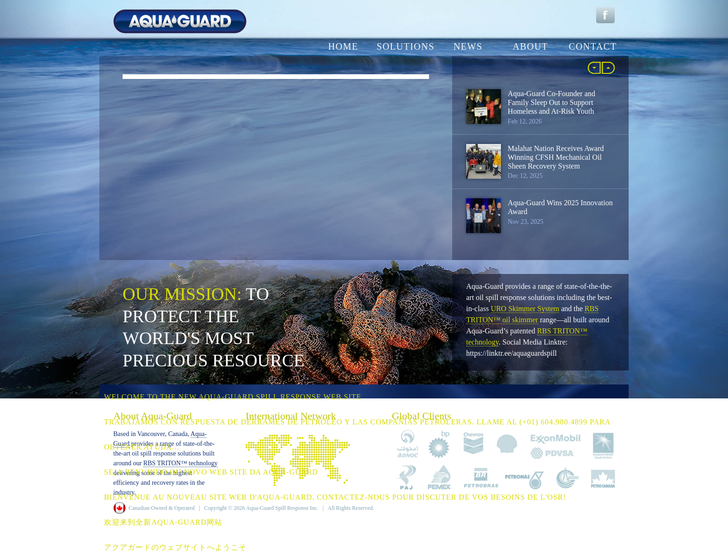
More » (608, 68)
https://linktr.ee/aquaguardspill (511, 353)
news (468, 46)
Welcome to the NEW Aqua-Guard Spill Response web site (233, 397)
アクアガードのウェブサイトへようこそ (175, 547)
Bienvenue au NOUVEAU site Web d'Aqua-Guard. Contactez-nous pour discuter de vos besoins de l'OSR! (335, 497)
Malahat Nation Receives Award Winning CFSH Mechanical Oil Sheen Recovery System (556, 157)
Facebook (605, 15)
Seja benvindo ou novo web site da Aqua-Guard (211, 472)
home (343, 46)
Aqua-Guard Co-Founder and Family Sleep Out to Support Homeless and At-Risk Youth (552, 102)
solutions (406, 46)
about (530, 46)
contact (593, 46)
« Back (594, 68)
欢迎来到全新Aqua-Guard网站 (163, 522)
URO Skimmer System (525, 309)
